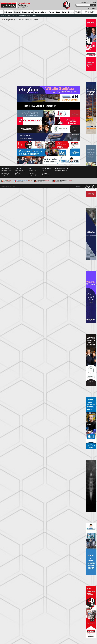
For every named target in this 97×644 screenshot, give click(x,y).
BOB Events (8, 12)
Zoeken (93, 5)
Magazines (17, 12)
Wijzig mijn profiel (85, 2)
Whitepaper (18, 175)
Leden (64, 12)
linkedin (92, 186)
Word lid (78, 12)
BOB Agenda (18, 174)
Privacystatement (46, 175)
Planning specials (5, 175)
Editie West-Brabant (5, 174)
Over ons (71, 12)
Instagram (89, 186)
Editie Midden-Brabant (6, 171)
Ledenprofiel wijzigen (33, 175)
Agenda (51, 12)
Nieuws (58, 12)
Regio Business (16, 5)
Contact (44, 172)
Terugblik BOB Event (20, 172)
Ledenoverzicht (32, 171)
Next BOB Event (19, 171)
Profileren (94, 2)
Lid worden (31, 172)
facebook (85, 186)
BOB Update (31, 174)
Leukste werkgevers (41, 12)
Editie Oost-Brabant (5, 172)
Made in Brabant (27, 12)
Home (2, 12)
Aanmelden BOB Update (61, 171)
